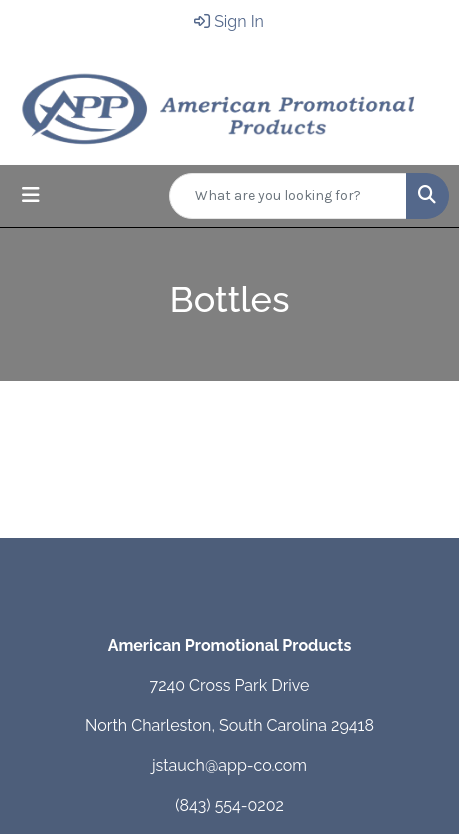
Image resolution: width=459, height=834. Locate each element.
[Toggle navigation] (31, 195)
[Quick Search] (288, 196)
